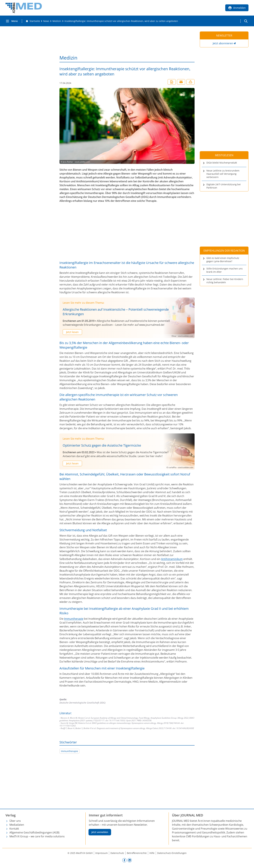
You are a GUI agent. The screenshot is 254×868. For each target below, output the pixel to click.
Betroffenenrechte (137, 853)
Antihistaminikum (172, 559)
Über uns (15, 821)
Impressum (102, 853)
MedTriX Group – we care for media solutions (37, 836)
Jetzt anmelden (100, 832)
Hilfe (152, 853)
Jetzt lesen (72, 332)
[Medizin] (57, 21)
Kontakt (14, 829)
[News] (46, 21)
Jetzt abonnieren (223, 43)
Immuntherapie (74, 619)
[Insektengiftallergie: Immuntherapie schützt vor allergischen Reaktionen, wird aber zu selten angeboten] (121, 21)
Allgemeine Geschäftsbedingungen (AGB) (34, 832)
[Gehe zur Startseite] (33, 21)
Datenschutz (117, 853)
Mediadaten (17, 825)
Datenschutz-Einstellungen (172, 853)
